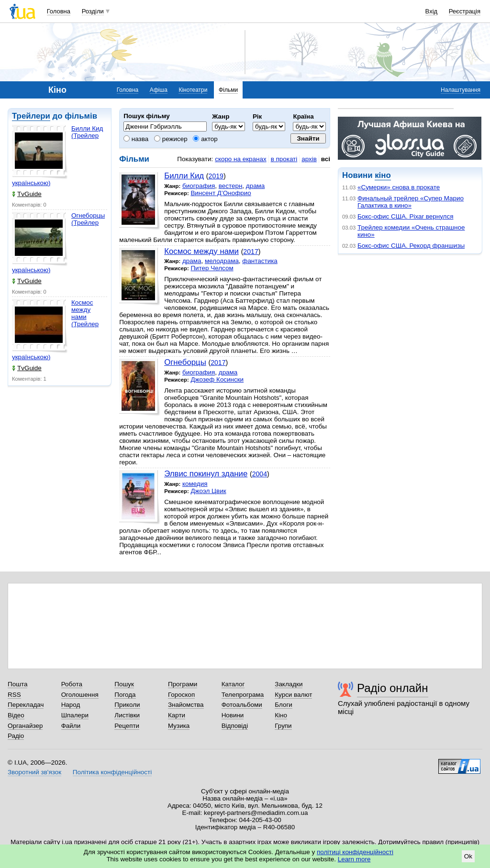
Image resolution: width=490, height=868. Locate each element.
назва (136, 139)
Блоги (284, 705)
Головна (59, 11)
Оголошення (80, 695)
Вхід (432, 11)
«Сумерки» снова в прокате (399, 187)
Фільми (228, 90)
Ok (468, 856)
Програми (183, 684)
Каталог (233, 684)
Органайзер (25, 726)
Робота (72, 684)
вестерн (231, 186)
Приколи (127, 705)
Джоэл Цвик (208, 491)
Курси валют (293, 695)
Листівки (127, 715)
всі (326, 159)
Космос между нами (201, 251)
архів (309, 159)
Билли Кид (184, 176)
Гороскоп (181, 695)
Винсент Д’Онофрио (221, 193)
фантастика (260, 261)
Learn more (354, 859)
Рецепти (127, 726)
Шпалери (75, 715)
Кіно (281, 715)
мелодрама (222, 261)
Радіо (16, 736)
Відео (16, 715)
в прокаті (284, 159)
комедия (195, 484)
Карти (177, 715)
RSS (14, 695)
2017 (251, 252)
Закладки (289, 684)
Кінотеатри (193, 90)
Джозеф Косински (217, 379)
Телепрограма (243, 695)
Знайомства (186, 705)
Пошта (17, 684)
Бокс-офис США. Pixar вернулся (405, 216)
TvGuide (27, 194)
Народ (71, 705)
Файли (71, 726)
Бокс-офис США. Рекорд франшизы (411, 246)
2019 (216, 176)
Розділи (93, 11)
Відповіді (235, 726)
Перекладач (26, 705)
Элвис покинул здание (206, 474)
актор (205, 139)
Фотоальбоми (242, 705)
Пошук (124, 684)
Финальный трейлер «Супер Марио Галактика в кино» (411, 202)
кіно (383, 175)
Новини (233, 715)
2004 (260, 474)
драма (256, 186)
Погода (125, 695)
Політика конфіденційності (112, 772)
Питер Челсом (212, 268)
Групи (283, 726)
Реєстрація (465, 11)
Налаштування (461, 90)
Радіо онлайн (393, 688)
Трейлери (31, 116)
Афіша (159, 90)
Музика (179, 726)
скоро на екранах (240, 159)
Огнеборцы (185, 362)
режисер (171, 139)
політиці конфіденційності (355, 852)
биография (199, 186)
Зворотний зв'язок (34, 772)
